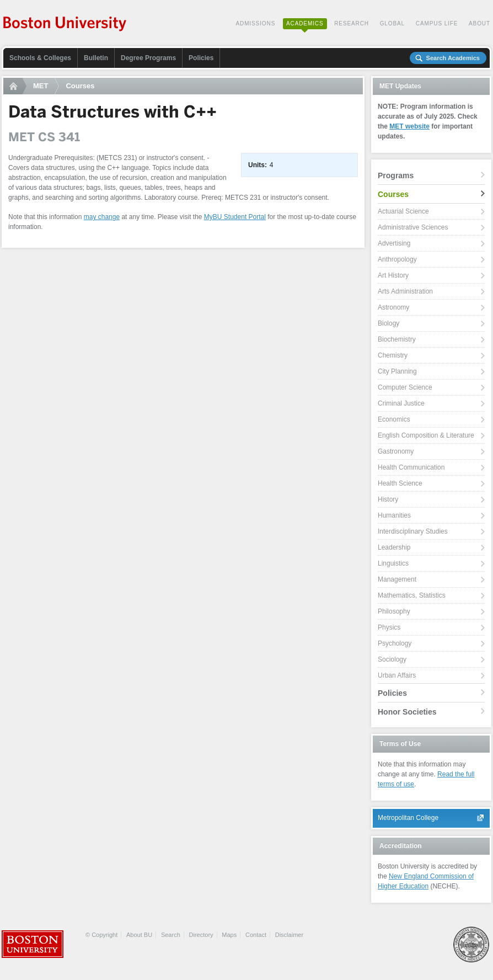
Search (171, 935)
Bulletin (96, 58)
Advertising (394, 243)
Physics (389, 627)
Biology (388, 323)
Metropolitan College (408, 818)
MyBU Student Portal (235, 217)
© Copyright (101, 935)
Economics (394, 419)
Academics (305, 23)
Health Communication (411, 467)
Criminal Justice (401, 403)
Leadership (394, 547)
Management (397, 579)
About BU (139, 935)
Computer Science (405, 387)
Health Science (400, 483)
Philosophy (394, 611)
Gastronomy (396, 451)
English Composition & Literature (426, 435)
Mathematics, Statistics (412, 595)
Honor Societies (407, 712)
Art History (393, 275)
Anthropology (397, 259)
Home (15, 86)
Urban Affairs (397, 675)
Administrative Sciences (413, 227)
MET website (409, 126)
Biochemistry (397, 339)
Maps (229, 935)
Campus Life (437, 23)
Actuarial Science (403, 211)
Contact (256, 935)
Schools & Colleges (40, 58)
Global (392, 23)
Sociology (392, 659)
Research (352, 23)
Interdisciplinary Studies (413, 531)
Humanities (394, 515)
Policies (201, 58)
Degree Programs (148, 58)
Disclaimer (289, 935)
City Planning (397, 371)
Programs (396, 175)
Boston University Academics (65, 25)
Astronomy (393, 307)
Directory (201, 935)
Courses (80, 86)
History (388, 499)
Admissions (255, 23)
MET (41, 86)
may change (102, 217)
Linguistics (393, 563)
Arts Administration (405, 291)
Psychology (395, 643)
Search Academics (453, 58)
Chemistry (393, 355)
